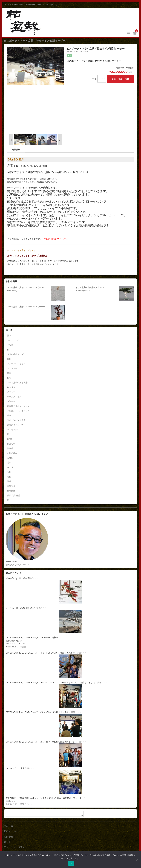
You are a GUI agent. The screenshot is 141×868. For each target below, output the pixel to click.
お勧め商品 (12, 453)
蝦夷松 (10, 439)
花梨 (9, 463)
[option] (36, 66)
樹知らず (11, 444)
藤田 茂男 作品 (14, 496)
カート (7, 842)
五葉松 (10, 458)
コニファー (12, 369)
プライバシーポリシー (15, 847)
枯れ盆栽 (11, 491)
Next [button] (60, 140)
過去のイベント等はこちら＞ (19, 804)
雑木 (9, 336)
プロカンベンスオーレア (18, 411)
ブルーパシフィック (16, 364)
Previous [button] (11, 140)
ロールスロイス (14, 397)
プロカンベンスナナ (16, 420)
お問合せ (9, 837)
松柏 (9, 378)
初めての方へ (11, 831)
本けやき (11, 486)
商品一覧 (9, 826)
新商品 (10, 449)
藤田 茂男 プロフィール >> (17, 565)
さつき (10, 467)
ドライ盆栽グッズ (15, 354)
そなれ (10, 345)
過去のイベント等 (15, 425)
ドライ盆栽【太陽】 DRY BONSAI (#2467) (26, 307)
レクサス (11, 387)
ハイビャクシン (14, 430)
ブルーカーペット (15, 340)
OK (71, 863)
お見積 (35, 264)
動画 (9, 416)
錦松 (9, 359)
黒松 (9, 477)
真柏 (9, 481)
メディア (11, 392)
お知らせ (11, 401)
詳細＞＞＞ (34, 578)
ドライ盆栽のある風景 (17, 383)
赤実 (9, 373)
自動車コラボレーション (18, 406)
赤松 (9, 472)
